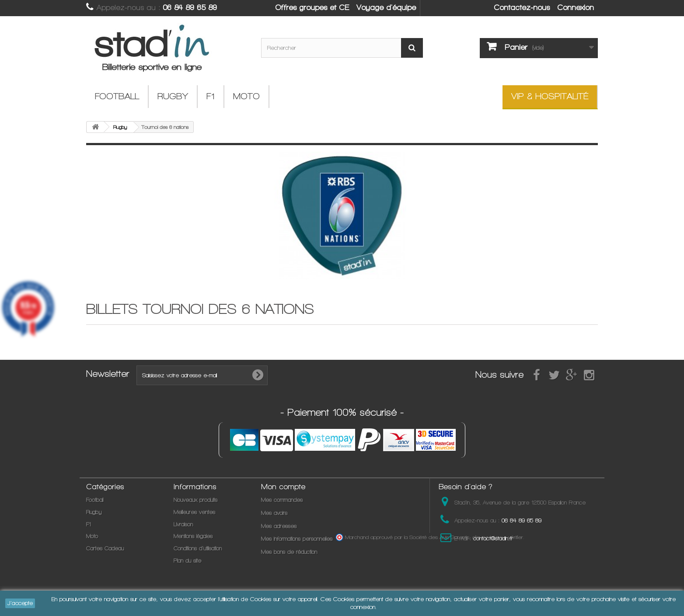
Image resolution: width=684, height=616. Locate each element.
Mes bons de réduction (289, 552)
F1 (211, 96)
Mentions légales (193, 536)
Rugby (173, 96)
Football (117, 96)
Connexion (576, 7)
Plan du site (187, 561)
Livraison (183, 524)
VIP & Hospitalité (550, 96)
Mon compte (283, 487)
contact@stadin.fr (493, 538)
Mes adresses (279, 526)
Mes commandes (282, 500)
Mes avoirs (274, 513)
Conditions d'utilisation (198, 548)
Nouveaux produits (195, 500)
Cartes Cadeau (105, 548)
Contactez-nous (522, 7)
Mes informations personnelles (297, 539)
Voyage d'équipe (386, 7)
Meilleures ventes (194, 512)
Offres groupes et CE (312, 7)
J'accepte (20, 603)
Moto (246, 96)
